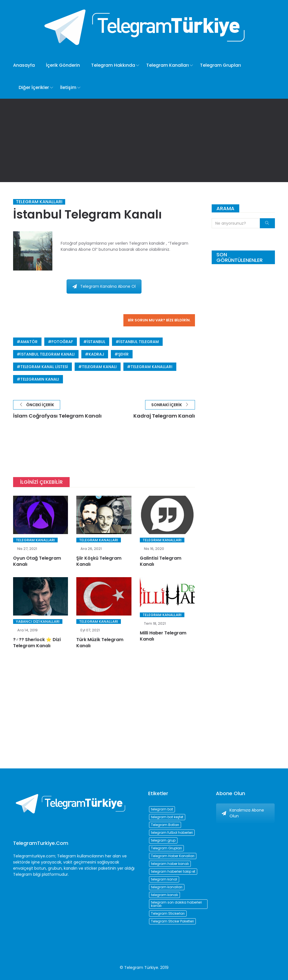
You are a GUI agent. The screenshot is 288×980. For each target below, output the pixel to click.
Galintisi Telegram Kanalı (161, 561)
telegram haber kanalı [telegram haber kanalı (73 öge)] (170, 864)
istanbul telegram (139, 342)
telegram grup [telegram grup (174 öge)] (163, 840)
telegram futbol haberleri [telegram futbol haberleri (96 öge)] (172, 833)
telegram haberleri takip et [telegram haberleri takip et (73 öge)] (173, 871)
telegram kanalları (152, 367)
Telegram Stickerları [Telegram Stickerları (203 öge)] (168, 913)
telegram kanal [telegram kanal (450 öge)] (164, 879)
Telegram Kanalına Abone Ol (104, 286)
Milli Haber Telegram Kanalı (163, 636)
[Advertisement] (144, 140)
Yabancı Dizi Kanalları (38, 622)
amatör (29, 342)
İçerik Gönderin (63, 65)
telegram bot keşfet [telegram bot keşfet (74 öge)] (167, 817)
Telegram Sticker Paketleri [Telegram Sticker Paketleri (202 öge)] (172, 921)
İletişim (68, 87)
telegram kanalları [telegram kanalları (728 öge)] (167, 887)
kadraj (96, 354)
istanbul (96, 342)
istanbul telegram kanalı (47, 354)
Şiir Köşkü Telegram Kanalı (99, 561)
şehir (123, 354)
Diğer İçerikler (34, 87)
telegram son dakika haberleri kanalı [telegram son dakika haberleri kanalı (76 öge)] (176, 904)
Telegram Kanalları (168, 65)
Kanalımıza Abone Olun (243, 813)
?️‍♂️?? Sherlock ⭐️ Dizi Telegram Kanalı (37, 643)
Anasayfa (24, 65)
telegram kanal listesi (44, 367)
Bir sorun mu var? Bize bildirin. (159, 320)
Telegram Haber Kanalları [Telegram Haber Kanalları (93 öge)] (173, 856)
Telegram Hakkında (113, 65)
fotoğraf (62, 342)
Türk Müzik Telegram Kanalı (100, 643)
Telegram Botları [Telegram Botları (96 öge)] (165, 825)
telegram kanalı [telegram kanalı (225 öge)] (164, 895)
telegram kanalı (99, 367)
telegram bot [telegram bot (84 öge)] (162, 809)
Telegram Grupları (220, 65)
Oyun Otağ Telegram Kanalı (37, 561)
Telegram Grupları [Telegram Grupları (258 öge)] (166, 848)
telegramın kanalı (40, 379)
